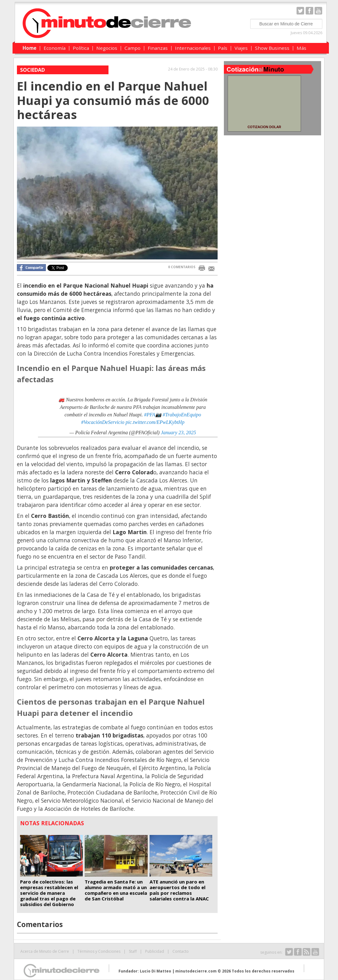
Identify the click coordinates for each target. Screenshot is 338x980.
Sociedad (32, 70)
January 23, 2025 (178, 433)
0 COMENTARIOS (182, 267)
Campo (132, 48)
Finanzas (158, 48)
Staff (133, 951)
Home (29, 48)
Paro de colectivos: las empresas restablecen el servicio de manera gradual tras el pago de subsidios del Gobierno (49, 893)
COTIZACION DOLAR (264, 127)
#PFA (149, 415)
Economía (55, 48)
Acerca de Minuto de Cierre (45, 951)
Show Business (272, 48)
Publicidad (155, 951)
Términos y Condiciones (99, 951)
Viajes (241, 48)
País (223, 48)
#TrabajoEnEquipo (182, 415)
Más (301, 48)
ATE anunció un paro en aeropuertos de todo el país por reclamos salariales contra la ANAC (179, 890)
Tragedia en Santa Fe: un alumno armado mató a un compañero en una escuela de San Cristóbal (116, 890)
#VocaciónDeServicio (103, 422)
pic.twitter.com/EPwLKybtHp (155, 422)
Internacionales (193, 48)
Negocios (107, 48)
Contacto (181, 951)
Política (81, 48)
